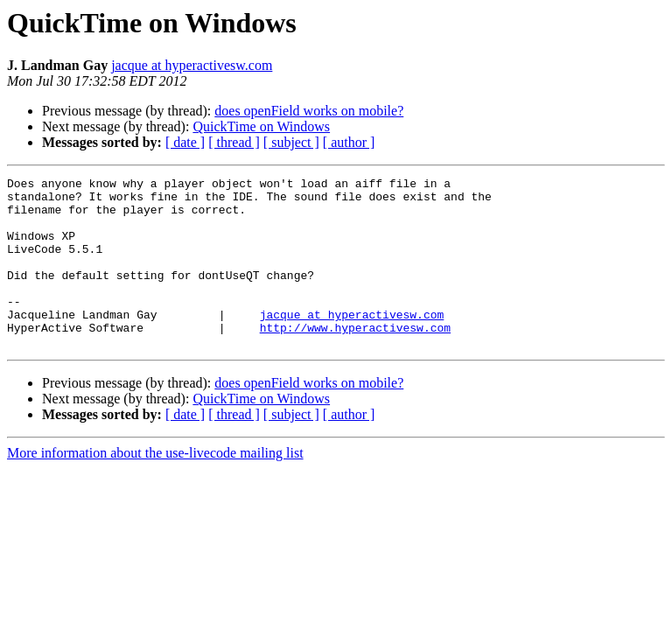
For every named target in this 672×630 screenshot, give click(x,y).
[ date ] (185, 142)
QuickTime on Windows (261, 126)
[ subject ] (291, 142)
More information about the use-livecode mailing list (155, 487)
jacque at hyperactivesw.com (192, 65)
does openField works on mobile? (309, 111)
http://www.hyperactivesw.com (355, 359)
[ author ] (349, 142)
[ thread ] (234, 142)
